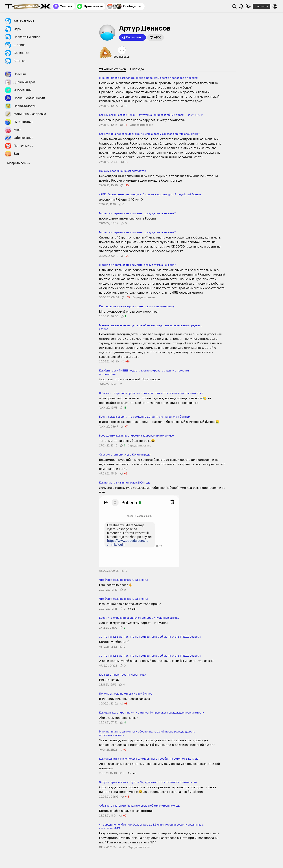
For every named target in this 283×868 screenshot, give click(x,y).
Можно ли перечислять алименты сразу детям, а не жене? (137, 213)
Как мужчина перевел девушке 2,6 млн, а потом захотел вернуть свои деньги (150, 134)
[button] (155, 37)
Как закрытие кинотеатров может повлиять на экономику (137, 307)
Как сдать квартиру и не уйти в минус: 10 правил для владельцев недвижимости (152, 713)
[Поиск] (234, 6)
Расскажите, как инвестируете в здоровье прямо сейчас (136, 436)
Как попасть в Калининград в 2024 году (125, 483)
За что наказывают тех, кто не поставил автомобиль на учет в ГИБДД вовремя (150, 637)
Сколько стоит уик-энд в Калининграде (125, 455)
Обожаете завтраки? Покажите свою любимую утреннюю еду (140, 806)
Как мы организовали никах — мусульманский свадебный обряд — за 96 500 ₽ (151, 115)
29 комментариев (112, 69)
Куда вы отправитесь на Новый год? (123, 675)
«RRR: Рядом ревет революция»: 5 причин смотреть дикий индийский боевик (150, 195)
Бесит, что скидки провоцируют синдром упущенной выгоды (139, 618)
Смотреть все (18, 163)
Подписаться (132, 38)
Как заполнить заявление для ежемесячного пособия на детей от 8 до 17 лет (149, 759)
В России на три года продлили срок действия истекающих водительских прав (151, 393)
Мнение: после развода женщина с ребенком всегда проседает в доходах (148, 78)
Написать (262, 6)
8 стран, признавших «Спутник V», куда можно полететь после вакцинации (148, 782)
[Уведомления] (241, 6)
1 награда (137, 69)
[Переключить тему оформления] (248, 6)
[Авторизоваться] (275, 6)
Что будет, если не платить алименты (123, 580)
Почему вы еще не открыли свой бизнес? (126, 694)
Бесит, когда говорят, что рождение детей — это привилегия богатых (145, 417)
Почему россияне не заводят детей (123, 171)
